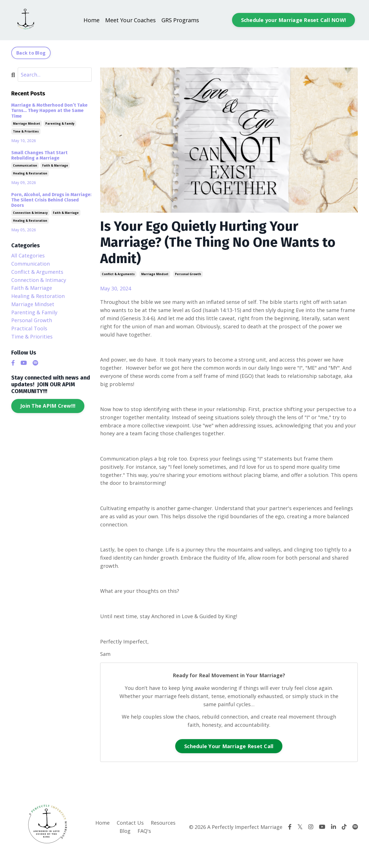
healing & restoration (30, 173)
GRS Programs (180, 20)
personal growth (188, 274)
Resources (163, 823)
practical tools (29, 328)
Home (91, 20)
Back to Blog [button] (31, 53)
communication (25, 165)
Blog (125, 831)
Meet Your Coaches (130, 20)
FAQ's (144, 831)
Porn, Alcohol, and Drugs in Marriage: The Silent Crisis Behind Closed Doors (51, 200)
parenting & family (60, 124)
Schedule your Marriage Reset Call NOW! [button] (294, 20)
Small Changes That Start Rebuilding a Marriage (39, 155)
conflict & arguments (118, 274)
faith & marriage (55, 165)
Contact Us (130, 823)
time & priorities (26, 131)
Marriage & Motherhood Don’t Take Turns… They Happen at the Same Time (49, 110)
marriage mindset (155, 274)
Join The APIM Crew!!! (48, 406)
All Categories (28, 255)
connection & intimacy (30, 213)
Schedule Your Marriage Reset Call (229, 746)
